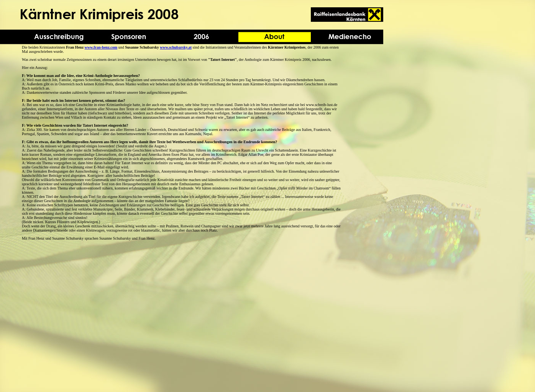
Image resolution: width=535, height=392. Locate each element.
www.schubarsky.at (176, 47)
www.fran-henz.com (101, 47)
